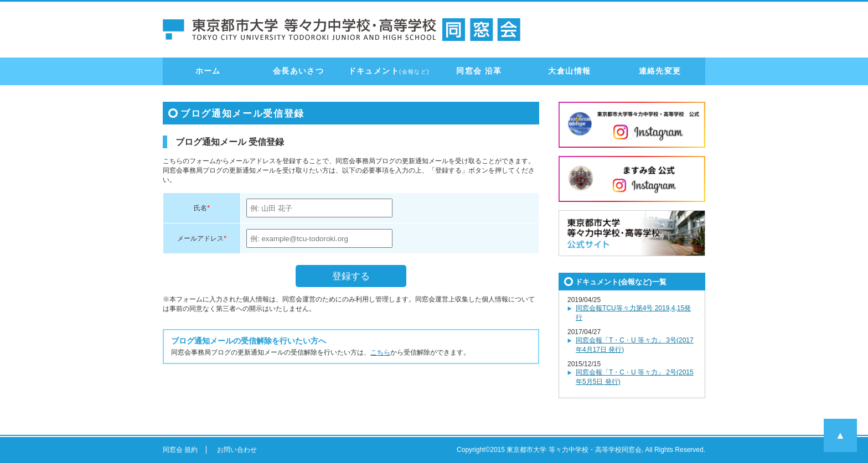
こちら (380, 352)
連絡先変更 (660, 71)
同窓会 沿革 (479, 71)
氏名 (200, 208)
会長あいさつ (298, 71)
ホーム (208, 71)
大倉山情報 (569, 71)
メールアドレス (200, 238)
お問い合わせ (237, 450)
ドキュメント (389, 71)
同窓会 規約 (180, 450)
